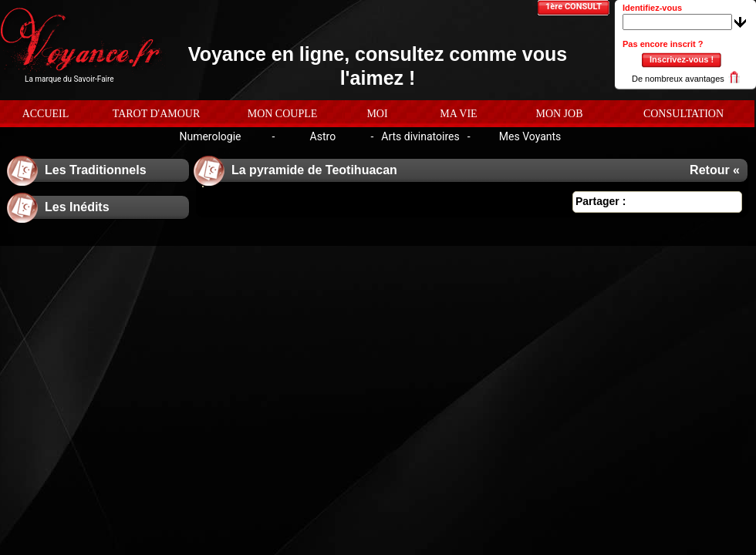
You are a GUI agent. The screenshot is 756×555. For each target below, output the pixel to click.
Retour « (715, 170)
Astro (323, 136)
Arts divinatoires (420, 136)
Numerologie (210, 136)
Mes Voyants (530, 136)
